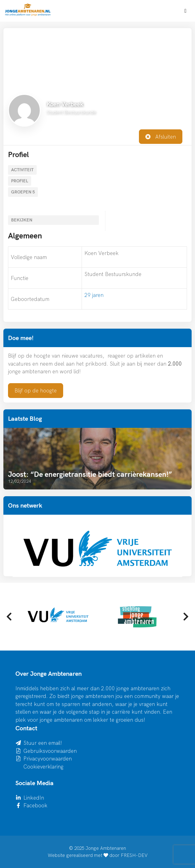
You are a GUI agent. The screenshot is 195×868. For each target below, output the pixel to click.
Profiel (20, 181)
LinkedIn (34, 798)
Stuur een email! (43, 743)
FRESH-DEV (134, 855)
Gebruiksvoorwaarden (50, 751)
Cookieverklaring (43, 767)
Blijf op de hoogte (36, 390)
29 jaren (94, 295)
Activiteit (22, 170)
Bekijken (22, 220)
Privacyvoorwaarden (48, 758)
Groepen (23, 192)
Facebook (35, 805)
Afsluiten (161, 137)
